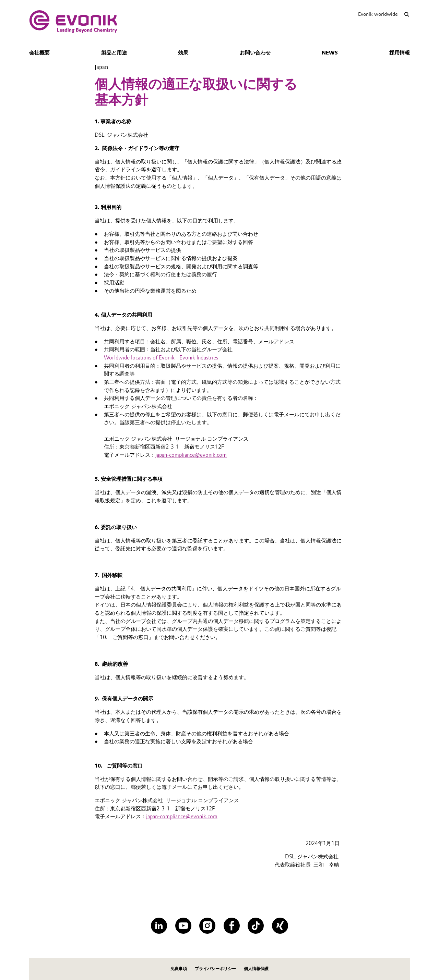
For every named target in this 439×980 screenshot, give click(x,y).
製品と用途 (114, 53)
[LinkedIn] (159, 926)
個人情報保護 (256, 969)
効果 (183, 53)
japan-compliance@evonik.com (191, 455)
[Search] (407, 14)
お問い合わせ (255, 53)
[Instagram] (207, 926)
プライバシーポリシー (215, 969)
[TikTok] (256, 926)
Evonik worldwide (378, 14)
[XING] (280, 926)
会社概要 (39, 53)
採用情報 (400, 53)
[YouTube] (183, 926)
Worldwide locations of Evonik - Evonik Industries (161, 358)
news (330, 53)
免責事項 (179, 969)
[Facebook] (232, 926)
